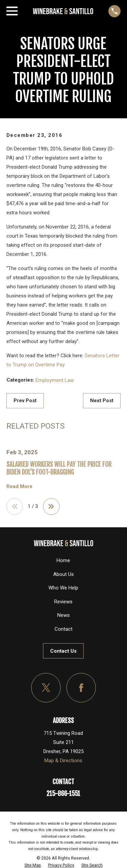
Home (63, 560)
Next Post (102, 401)
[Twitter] (46, 688)
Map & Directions (63, 761)
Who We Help (63, 588)
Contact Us (63, 651)
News (63, 615)
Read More (19, 487)
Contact (63, 629)
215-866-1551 (63, 794)
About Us (63, 574)
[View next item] (51, 507)
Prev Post (25, 401)
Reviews (63, 602)
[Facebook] (81, 688)
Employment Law (55, 380)
